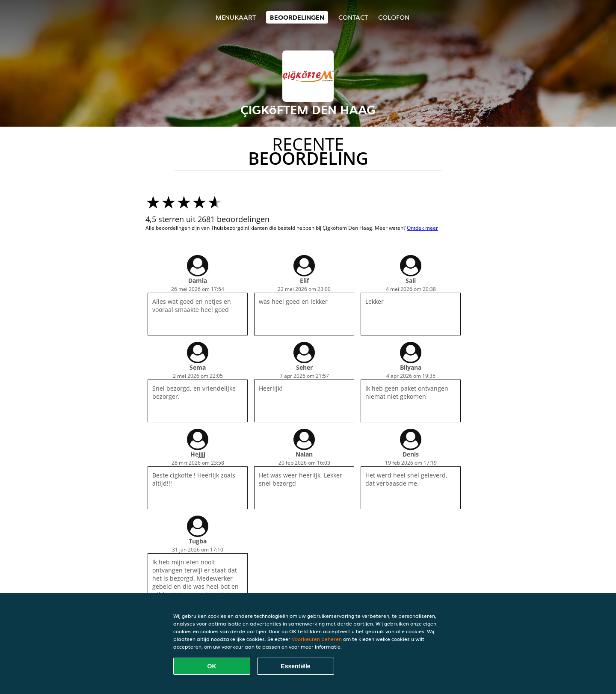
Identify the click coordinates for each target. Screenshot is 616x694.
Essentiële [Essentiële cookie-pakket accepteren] (295, 666)
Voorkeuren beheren (317, 639)
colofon (394, 17)
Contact (353, 17)
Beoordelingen (297, 17)
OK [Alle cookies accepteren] (212, 666)
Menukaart (236, 17)
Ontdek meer (422, 228)
